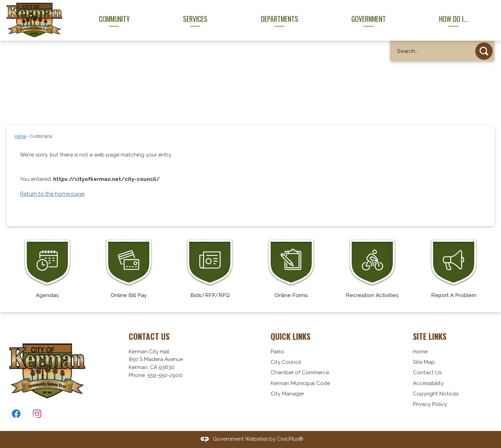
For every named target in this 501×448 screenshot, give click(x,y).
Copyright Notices (436, 394)
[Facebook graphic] (16, 414)
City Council (286, 362)
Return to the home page (52, 194)
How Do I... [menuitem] (453, 19)
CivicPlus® (290, 439)
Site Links (430, 336)
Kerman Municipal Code (300, 383)
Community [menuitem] (114, 19)
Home (20, 136)
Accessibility (428, 383)
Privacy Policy (430, 404)
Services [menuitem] (195, 19)
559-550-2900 (165, 375)
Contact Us (427, 373)
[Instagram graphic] (37, 414)
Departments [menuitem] (280, 19)
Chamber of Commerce (300, 373)
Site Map (424, 362)
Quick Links (291, 336)
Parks (277, 352)
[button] (484, 51)
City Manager (287, 394)
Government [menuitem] (369, 19)
